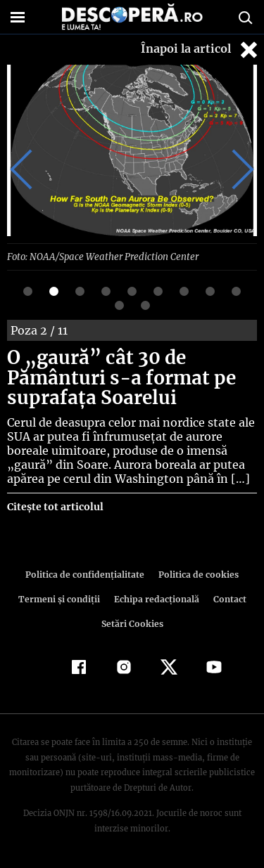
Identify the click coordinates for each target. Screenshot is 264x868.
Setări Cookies (132, 623)
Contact (227, 598)
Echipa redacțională (156, 598)
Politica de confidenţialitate (87, 574)
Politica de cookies (196, 574)
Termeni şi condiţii (61, 598)
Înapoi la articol (201, 50)
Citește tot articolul (55, 506)
